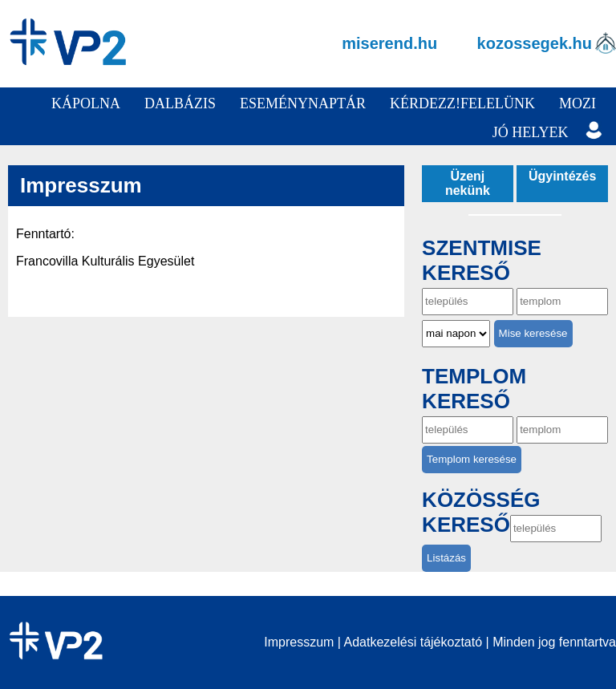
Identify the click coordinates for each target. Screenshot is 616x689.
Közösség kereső (481, 513)
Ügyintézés (562, 176)
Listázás (446, 558)
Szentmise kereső (482, 260)
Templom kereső (474, 389)
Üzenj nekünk (468, 183)
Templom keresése (472, 459)
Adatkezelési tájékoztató (413, 642)
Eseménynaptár (303, 103)
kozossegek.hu (535, 43)
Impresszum (299, 642)
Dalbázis (180, 103)
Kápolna (86, 103)
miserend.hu (389, 43)
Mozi (577, 103)
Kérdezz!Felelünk (462, 103)
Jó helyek (531, 132)
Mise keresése (533, 333)
